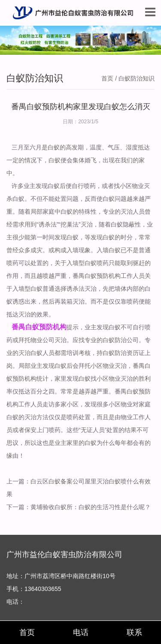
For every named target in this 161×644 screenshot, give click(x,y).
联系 (134, 632)
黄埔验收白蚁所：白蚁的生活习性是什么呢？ (91, 507)
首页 (107, 78)
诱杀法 (76, 289)
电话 (81, 632)
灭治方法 (36, 417)
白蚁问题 (115, 199)
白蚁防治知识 (137, 78)
